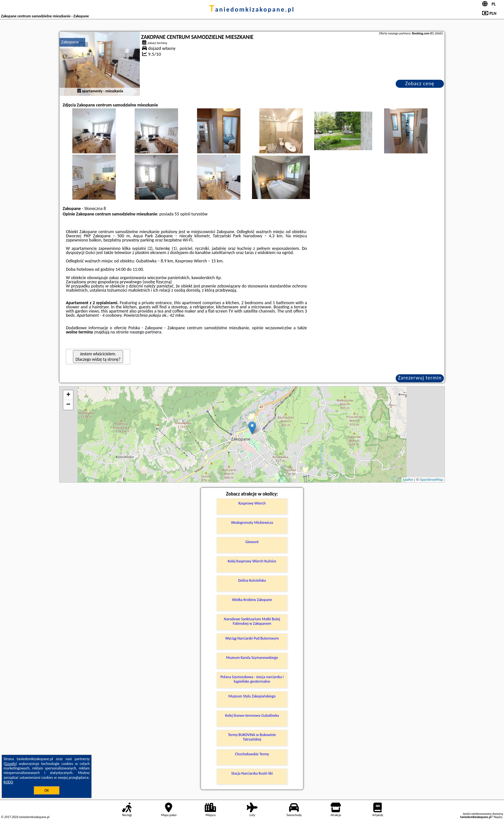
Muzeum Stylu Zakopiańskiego (252, 696)
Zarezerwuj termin (420, 378)
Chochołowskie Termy (252, 754)
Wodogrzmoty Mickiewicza (252, 523)
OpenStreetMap (431, 480)
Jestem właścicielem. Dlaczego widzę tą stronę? (98, 357)
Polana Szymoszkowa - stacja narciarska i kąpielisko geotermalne (252, 679)
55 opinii (182, 214)
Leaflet (408, 480)
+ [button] (68, 395)
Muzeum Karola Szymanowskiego (252, 658)
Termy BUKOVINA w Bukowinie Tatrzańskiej (252, 737)
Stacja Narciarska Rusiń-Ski (252, 773)
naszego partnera (145, 332)
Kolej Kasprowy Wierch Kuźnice (252, 561)
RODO (8, 782)
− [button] (68, 405)
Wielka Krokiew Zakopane (252, 600)
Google (10, 764)
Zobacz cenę (420, 83)
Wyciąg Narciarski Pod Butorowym (252, 638)
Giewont (252, 542)
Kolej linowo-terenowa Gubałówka (252, 715)
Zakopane (70, 42)
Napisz (498, 817)
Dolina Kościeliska (252, 580)
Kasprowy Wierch (252, 503)
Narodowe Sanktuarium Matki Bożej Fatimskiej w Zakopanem (252, 621)
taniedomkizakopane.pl (252, 9)
